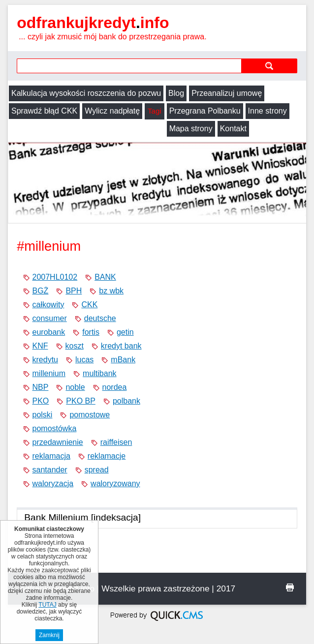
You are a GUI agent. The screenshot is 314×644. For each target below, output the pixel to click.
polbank (126, 401)
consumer (50, 318)
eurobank (49, 332)
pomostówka (55, 428)
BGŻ (41, 291)
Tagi (154, 111)
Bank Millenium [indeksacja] (82, 517)
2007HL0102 (55, 277)
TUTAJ (47, 605)
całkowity (48, 305)
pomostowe (90, 415)
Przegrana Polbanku (205, 111)
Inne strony (267, 111)
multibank (99, 373)
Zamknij (49, 635)
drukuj (290, 587)
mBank (123, 360)
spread (97, 470)
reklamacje (107, 456)
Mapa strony (33, 129)
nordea (115, 387)
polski (43, 415)
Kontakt (75, 129)
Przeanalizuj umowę (227, 93)
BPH (74, 291)
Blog (176, 93)
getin (125, 332)
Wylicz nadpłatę (112, 111)
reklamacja (51, 456)
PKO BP (81, 401)
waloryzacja (53, 483)
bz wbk (111, 291)
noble (75, 387)
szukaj (269, 66)
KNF (40, 346)
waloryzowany (115, 483)
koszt (75, 346)
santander (50, 470)
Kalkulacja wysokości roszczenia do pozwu (86, 93)
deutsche (100, 318)
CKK (89, 305)
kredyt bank (121, 346)
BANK (105, 277)
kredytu (45, 360)
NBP (41, 387)
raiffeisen (116, 442)
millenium (49, 373)
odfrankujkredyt (93, 23)
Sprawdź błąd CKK (44, 111)
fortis (91, 332)
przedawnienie (58, 442)
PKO (41, 401)
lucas (84, 360)
